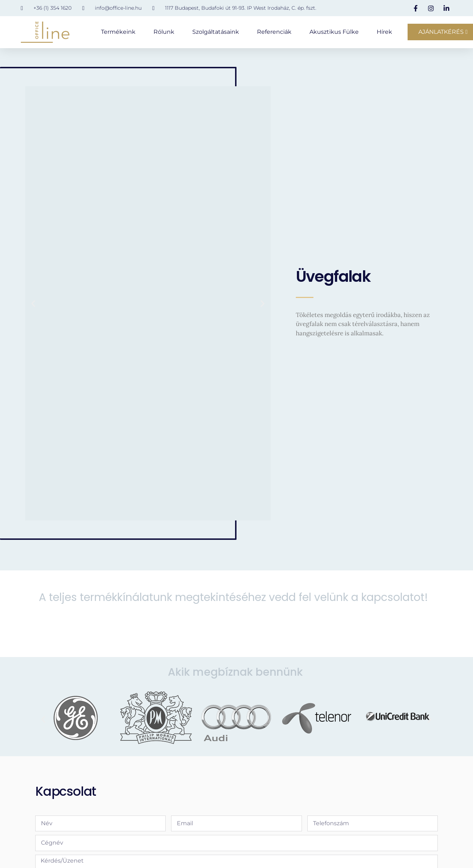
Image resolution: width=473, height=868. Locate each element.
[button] (33, 308)
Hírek (384, 32)
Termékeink (118, 32)
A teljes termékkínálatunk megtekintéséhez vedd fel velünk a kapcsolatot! (233, 602)
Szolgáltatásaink (216, 32)
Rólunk (164, 32)
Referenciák (274, 32)
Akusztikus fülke (334, 32)
